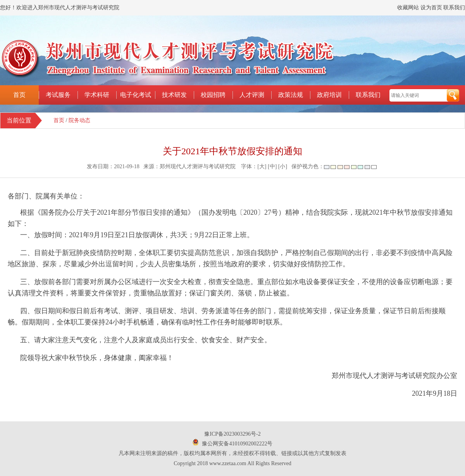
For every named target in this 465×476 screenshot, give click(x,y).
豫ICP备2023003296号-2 (232, 434)
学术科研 (97, 95)
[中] (272, 166)
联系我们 (454, 8)
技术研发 (174, 95)
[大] (262, 166)
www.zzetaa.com (228, 463)
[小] (283, 166)
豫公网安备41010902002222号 (237, 444)
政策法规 (291, 95)
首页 (19, 95)
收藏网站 (408, 8)
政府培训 (329, 95)
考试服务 (58, 95)
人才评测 (252, 95)
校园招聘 (213, 95)
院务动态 (79, 120)
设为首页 (431, 8)
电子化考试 (136, 95)
